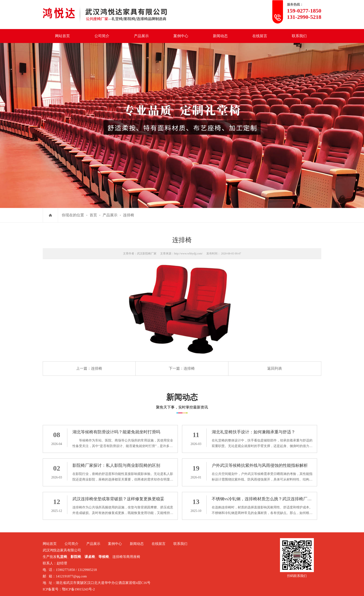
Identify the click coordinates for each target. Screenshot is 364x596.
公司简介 (102, 36)
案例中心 (181, 36)
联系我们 (299, 36)
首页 (93, 215)
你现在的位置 (73, 215)
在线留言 (260, 36)
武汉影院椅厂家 (147, 254)
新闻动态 (220, 36)
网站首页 (62, 36)
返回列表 (275, 368)
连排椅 (129, 215)
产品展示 (141, 36)
